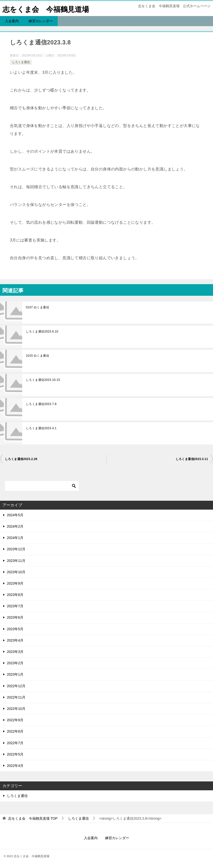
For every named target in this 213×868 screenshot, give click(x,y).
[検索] (42, 486)
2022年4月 (15, 766)
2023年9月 (15, 583)
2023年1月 (15, 674)
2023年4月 (15, 640)
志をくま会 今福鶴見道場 (47, 9)
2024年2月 (15, 526)
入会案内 (12, 21)
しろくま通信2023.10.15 (43, 380)
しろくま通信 (21, 62)
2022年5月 (15, 754)
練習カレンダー (41, 21)
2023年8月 (15, 595)
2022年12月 (16, 686)
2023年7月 (15, 606)
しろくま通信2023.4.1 (41, 428)
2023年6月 (15, 617)
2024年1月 (15, 538)
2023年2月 (15, 663)
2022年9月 (15, 720)
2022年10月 (16, 709)
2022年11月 (16, 697)
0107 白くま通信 (37, 307)
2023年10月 (16, 572)
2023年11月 (16, 561)
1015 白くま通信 (37, 356)
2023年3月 (15, 652)
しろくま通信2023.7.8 (41, 404)
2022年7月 (15, 743)
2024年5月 (15, 515)
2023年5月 (15, 629)
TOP (33, 818)
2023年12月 (16, 549)
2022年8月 (15, 731)
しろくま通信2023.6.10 (42, 332)
